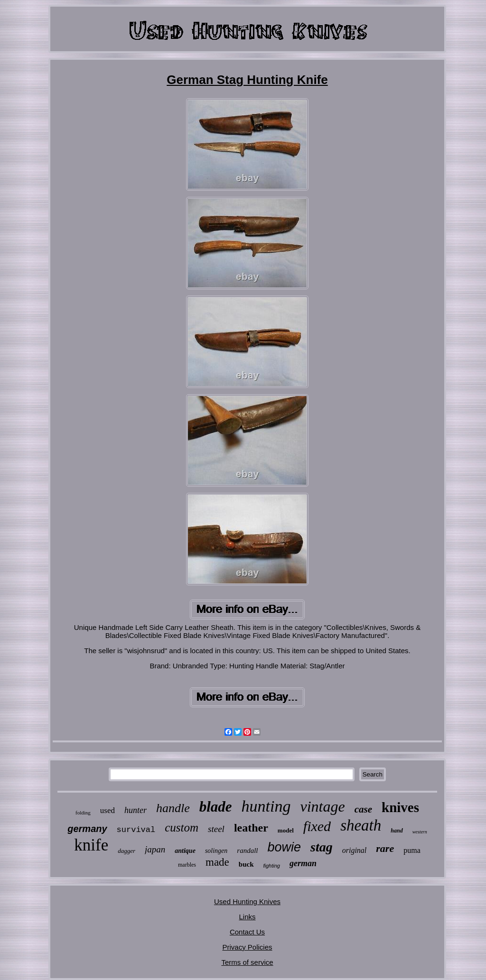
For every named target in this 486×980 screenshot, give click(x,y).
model (286, 830)
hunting (266, 806)
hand (397, 831)
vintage (323, 806)
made (217, 862)
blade (216, 807)
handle (173, 808)
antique (185, 851)
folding (83, 813)
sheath (361, 825)
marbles (187, 865)
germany (87, 829)
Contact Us (247, 932)
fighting (272, 866)
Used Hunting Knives (247, 901)
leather (251, 828)
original (355, 850)
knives (400, 807)
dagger (126, 851)
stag (322, 847)
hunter (136, 810)
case (363, 809)
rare (385, 848)
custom (182, 827)
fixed (317, 826)
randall (247, 851)
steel (216, 829)
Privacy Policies (247, 947)
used (107, 810)
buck (246, 864)
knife (91, 845)
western (420, 832)
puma (412, 850)
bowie (285, 847)
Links (247, 917)
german (303, 863)
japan (155, 849)
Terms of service (247, 962)
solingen (216, 851)
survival (136, 830)
